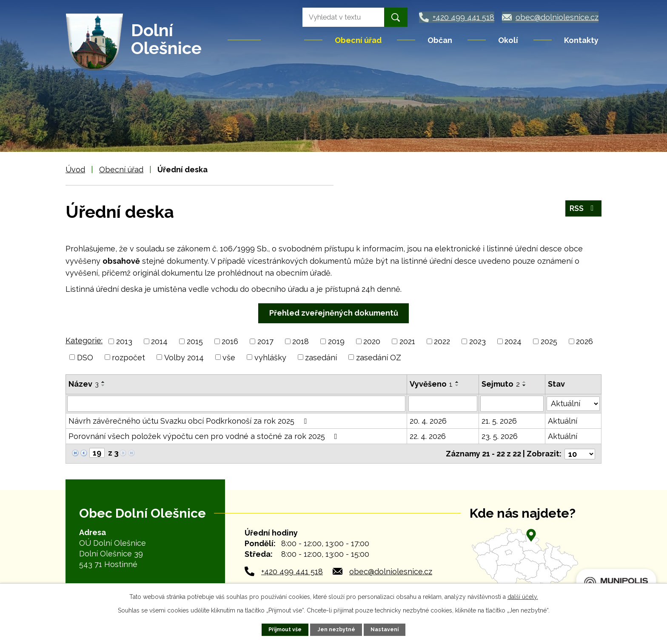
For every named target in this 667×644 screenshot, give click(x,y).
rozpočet (128, 357)
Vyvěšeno (431, 384)
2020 (372, 341)
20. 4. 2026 (428, 421)
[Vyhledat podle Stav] (573, 403)
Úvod (283, 40)
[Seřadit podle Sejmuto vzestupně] (524, 382)
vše (229, 357)
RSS (583, 209)
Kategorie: (84, 341)
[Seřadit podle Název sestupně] (103, 385)
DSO (85, 357)
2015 (195, 341)
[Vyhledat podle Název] (236, 404)
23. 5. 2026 (500, 436)
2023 (477, 341)
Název (84, 384)
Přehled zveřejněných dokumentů (334, 313)
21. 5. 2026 (499, 421)
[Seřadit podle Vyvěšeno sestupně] (457, 385)
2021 (407, 341)
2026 (584, 341)
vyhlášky (270, 357)
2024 (513, 341)
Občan (440, 40)
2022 (442, 341)
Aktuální (563, 421)
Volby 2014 (184, 357)
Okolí (508, 40)
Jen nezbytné (336, 629)
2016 (230, 341)
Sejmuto (501, 384)
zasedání (321, 357)
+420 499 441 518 (292, 571)
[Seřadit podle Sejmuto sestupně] (524, 385)
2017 (265, 341)
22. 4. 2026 (428, 436)
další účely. (523, 597)
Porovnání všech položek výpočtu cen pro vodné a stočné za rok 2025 (205, 436)
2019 (336, 341)
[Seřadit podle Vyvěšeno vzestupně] (457, 382)
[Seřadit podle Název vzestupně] (103, 382)
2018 (301, 341)
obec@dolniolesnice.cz (391, 571)
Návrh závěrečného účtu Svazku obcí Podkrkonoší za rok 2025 (189, 421)
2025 (549, 341)
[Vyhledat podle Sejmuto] (512, 404)
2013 (124, 341)
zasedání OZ (379, 357)
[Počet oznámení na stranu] (580, 453)
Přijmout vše (285, 629)
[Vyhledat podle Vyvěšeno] (443, 404)
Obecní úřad (358, 40)
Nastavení (385, 629)
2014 (159, 341)
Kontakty (581, 40)
